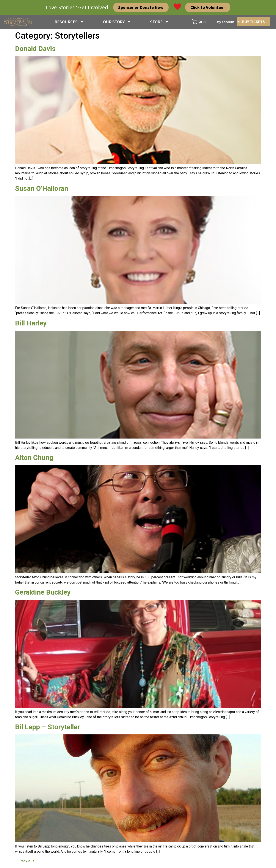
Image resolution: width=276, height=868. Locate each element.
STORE (160, 22)
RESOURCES (69, 22)
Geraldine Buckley (43, 592)
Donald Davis (35, 49)
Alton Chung (34, 458)
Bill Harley (31, 323)
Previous (25, 861)
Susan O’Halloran (42, 188)
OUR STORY (117, 22)
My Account (229, 22)
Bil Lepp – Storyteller (48, 727)
